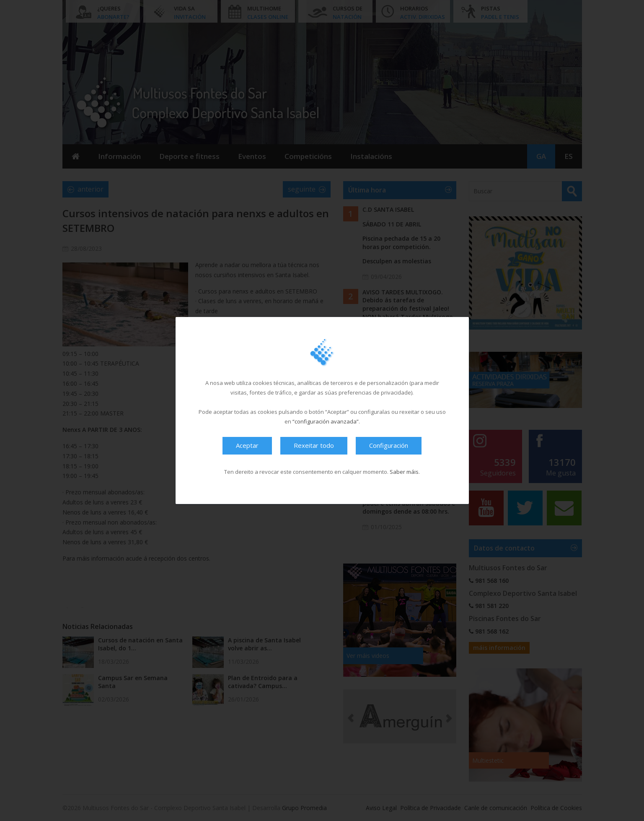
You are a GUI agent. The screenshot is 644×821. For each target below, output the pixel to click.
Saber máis (404, 472)
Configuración (389, 445)
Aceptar (247, 445)
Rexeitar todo (314, 445)
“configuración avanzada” (326, 421)
